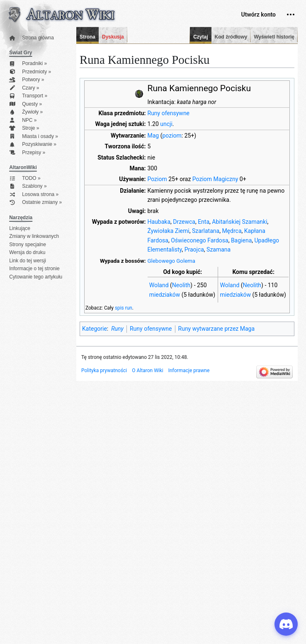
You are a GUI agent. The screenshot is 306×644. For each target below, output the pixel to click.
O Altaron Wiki (147, 370)
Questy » (25, 104)
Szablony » (28, 186)
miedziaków (165, 295)
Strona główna (32, 38)
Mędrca (232, 231)
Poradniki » (28, 64)
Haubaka (159, 222)
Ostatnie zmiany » (35, 202)
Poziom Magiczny (215, 179)
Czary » (24, 88)
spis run (124, 308)
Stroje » (24, 128)
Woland (159, 285)
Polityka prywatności (104, 370)
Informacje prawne (189, 370)
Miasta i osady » (34, 137)
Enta (204, 222)
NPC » (23, 120)
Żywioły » (26, 112)
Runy (117, 329)
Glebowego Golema (172, 261)
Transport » (28, 96)
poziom (172, 136)
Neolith (181, 285)
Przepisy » (27, 153)
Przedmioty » (30, 72)
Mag (153, 136)
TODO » (25, 178)
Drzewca (184, 222)
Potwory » (27, 80)
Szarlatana (206, 231)
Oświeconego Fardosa (199, 240)
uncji (166, 124)
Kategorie (95, 329)
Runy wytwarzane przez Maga (217, 329)
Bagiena (241, 240)
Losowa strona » (34, 195)
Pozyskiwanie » (33, 144)
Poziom (157, 179)
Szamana (219, 249)
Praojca (194, 249)
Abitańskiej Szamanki (239, 222)
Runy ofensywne (169, 113)
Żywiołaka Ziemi (169, 231)
